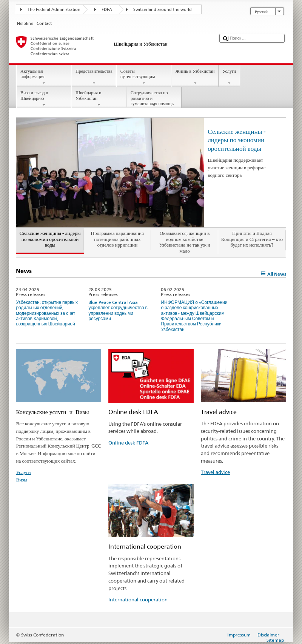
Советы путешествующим (144, 77)
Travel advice (215, 472)
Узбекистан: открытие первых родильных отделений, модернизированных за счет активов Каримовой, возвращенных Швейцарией (47, 313)
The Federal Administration (54, 10)
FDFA (107, 10)
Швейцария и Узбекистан (99, 99)
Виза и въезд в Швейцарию (44, 99)
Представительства (94, 77)
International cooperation (138, 600)
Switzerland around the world (163, 10)
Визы (22, 480)
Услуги (229, 77)
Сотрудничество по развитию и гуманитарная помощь (154, 99)
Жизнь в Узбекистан (195, 77)
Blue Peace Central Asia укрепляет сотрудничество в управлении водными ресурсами (118, 310)
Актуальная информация (44, 77)
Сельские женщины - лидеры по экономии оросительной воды (237, 140)
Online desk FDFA (128, 443)
